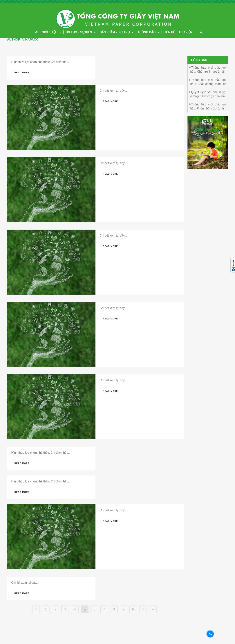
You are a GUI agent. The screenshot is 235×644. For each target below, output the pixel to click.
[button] (59, 32)
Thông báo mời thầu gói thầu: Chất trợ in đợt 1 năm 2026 (208, 71)
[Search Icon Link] (202, 32)
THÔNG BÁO (149, 32)
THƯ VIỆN (187, 32)
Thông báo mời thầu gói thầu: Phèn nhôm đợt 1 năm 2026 (208, 108)
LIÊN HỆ (169, 32)
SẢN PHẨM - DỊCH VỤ (117, 32)
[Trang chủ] (36, 32)
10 (133, 609)
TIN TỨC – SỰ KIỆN (81, 32)
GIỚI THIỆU (51, 32)
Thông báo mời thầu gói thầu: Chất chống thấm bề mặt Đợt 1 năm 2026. (208, 84)
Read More (22, 73)
